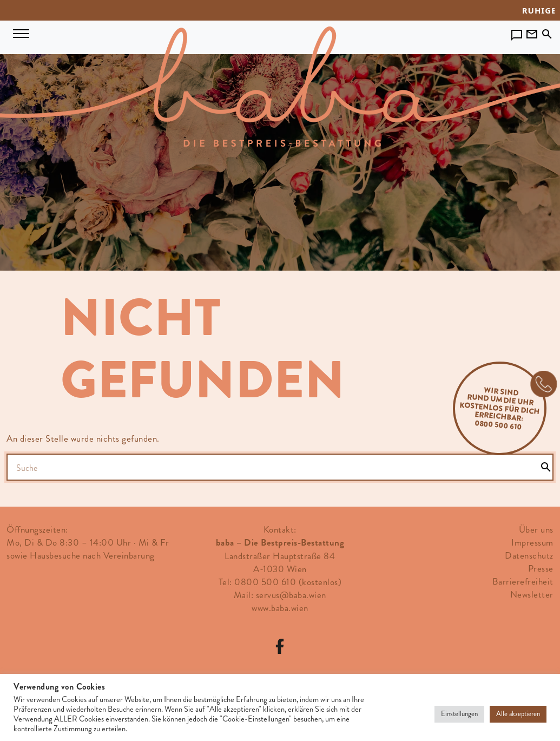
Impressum (532, 542)
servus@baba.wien (291, 595)
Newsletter (532, 594)
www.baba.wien (280, 608)
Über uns (536, 529)
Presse (541, 568)
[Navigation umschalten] (21, 32)
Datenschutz (529, 555)
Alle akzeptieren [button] (518, 714)
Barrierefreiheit (523, 581)
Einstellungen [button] (459, 714)
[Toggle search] (547, 31)
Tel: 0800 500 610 (258, 582)
